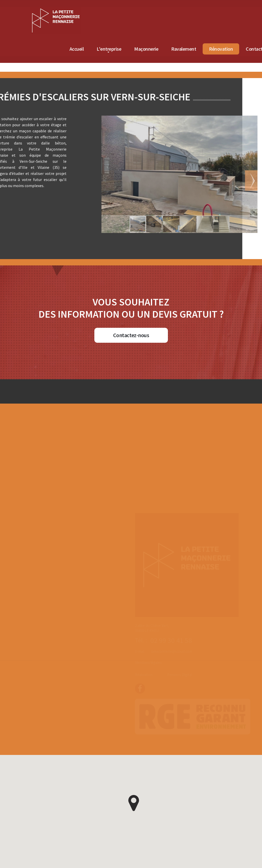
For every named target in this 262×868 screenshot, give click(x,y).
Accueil (155, 49)
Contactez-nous (131, 335)
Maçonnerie (225, 49)
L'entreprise (188, 49)
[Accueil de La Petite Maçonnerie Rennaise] (134, 10)
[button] (198, 180)
